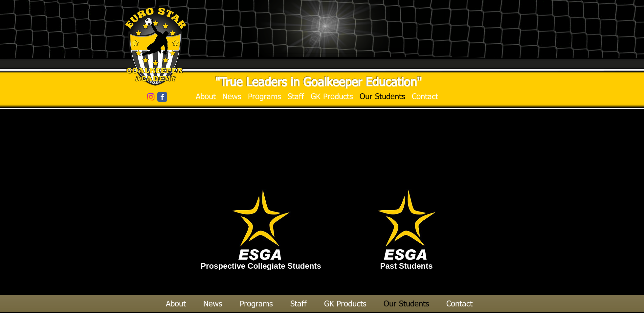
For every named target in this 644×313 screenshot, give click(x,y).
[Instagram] (151, 97)
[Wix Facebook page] (162, 97)
